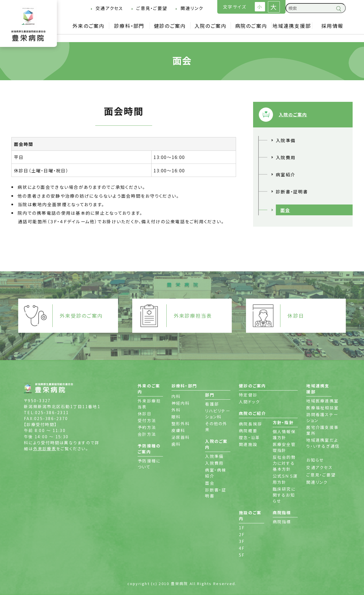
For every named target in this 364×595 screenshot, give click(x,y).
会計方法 (147, 434)
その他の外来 (216, 426)
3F (242, 541)
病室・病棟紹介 (216, 473)
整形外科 (181, 423)
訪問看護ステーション (322, 417)
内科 (176, 396)
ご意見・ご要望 (152, 8)
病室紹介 (286, 174)
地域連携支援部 (292, 26)
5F (242, 555)
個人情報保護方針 (284, 434)
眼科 (176, 417)
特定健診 (248, 395)
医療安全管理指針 (284, 447)
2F (242, 534)
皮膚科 (178, 430)
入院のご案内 (211, 26)
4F (242, 548)
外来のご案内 (89, 26)
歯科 (176, 444)
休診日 (145, 414)
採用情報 (332, 26)
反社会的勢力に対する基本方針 (284, 463)
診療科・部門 (129, 26)
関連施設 (248, 444)
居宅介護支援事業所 (322, 430)
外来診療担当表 (149, 404)
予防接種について (149, 464)
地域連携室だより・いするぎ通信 (323, 443)
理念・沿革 (249, 437)
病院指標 (282, 522)
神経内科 (181, 403)
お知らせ (315, 460)
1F (242, 528)
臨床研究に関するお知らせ (284, 495)
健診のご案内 (170, 26)
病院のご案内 (251, 26)
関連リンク (192, 8)
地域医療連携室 (322, 401)
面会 (285, 210)
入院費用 (286, 157)
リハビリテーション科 (218, 414)
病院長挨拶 (250, 424)
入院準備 (286, 140)
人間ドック (249, 402)
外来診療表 (45, 449)
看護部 (212, 404)
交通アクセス (109, 8)
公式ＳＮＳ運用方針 (285, 479)
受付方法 (147, 420)
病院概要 (248, 431)
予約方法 (147, 427)
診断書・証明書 (292, 191)
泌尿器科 (181, 437)
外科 (176, 410)
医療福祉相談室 (322, 408)
